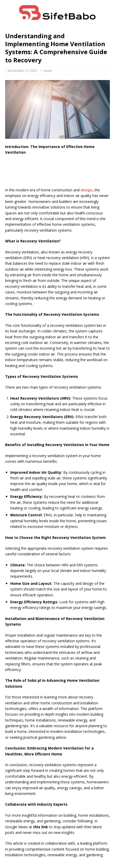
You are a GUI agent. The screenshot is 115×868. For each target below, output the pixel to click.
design (87, 190)
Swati (47, 71)
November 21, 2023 (22, 71)
